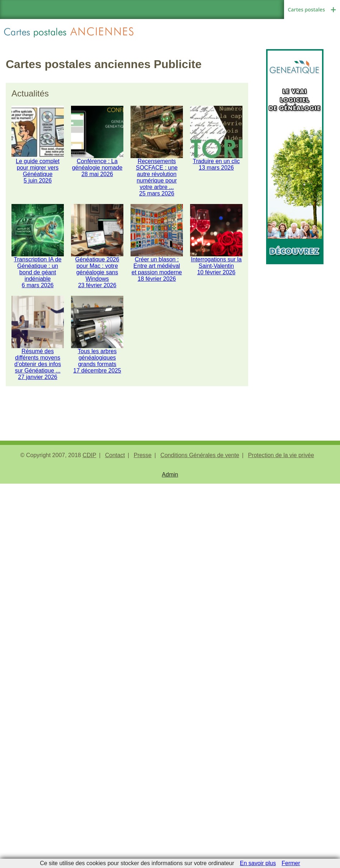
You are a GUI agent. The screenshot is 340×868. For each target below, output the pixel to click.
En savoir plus (258, 863)
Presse (143, 455)
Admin (170, 475)
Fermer (291, 863)
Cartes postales (306, 10)
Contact (115, 455)
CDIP (89, 455)
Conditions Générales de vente (200, 455)
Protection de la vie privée (281, 455)
